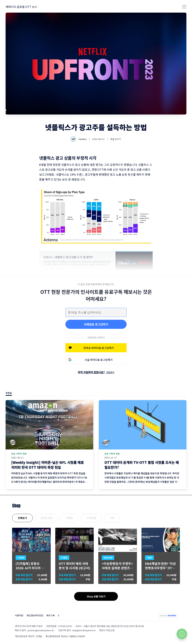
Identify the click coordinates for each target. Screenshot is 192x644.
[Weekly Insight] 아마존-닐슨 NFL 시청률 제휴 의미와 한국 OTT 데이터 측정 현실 (47, 465)
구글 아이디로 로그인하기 (99, 360)
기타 (112, 518)
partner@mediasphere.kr (41, 630)
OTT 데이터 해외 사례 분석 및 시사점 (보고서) (74, 566)
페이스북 (51, 615)
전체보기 (22, 518)
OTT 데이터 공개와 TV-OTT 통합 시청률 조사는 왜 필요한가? (142, 465)
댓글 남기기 (115, 139)
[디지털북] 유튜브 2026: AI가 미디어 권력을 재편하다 (30, 566)
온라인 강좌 (47, 518)
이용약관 (19, 615)
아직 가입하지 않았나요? (96, 372)
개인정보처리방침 (35, 615)
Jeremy (79, 139)
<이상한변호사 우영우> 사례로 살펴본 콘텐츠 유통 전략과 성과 (117, 566)
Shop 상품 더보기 (96, 596)
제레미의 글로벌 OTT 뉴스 (21, 7)
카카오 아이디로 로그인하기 (99, 348)
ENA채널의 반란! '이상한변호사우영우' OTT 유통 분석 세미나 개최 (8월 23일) (160, 566)
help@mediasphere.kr (84, 630)
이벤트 (70, 518)
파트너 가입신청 (107, 630)
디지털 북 (91, 518)
